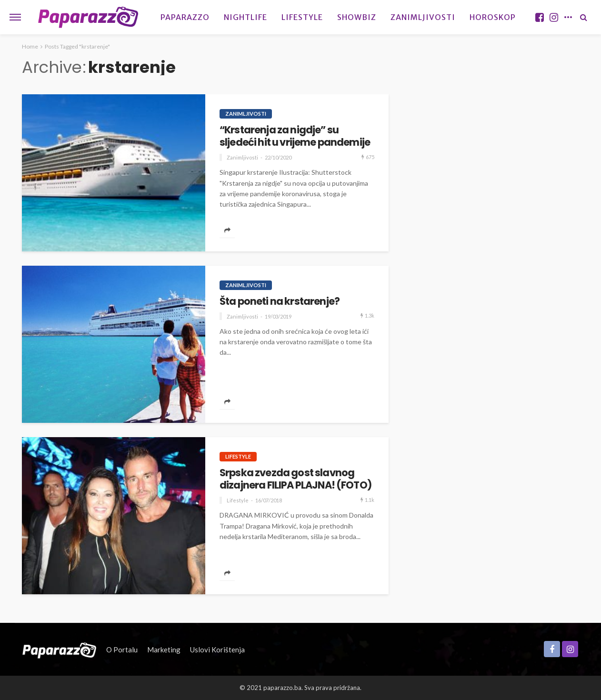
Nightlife (245, 17)
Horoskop (493, 17)
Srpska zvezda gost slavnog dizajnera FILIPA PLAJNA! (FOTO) (295, 479)
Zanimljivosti (423, 17)
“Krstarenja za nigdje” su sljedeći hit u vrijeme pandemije (295, 136)
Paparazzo (185, 17)
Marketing (164, 650)
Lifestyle (302, 17)
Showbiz (357, 17)
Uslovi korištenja (217, 650)
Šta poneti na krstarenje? (280, 301)
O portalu (122, 650)
